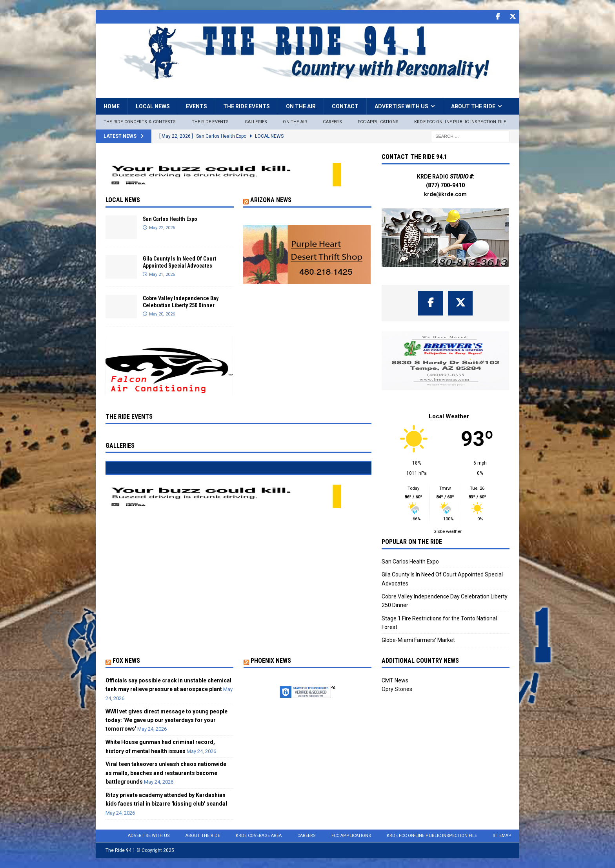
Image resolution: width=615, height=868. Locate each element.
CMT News (395, 680)
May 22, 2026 (162, 228)
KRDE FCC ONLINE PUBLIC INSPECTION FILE (460, 122)
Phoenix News (271, 661)
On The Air (295, 122)
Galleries (256, 122)
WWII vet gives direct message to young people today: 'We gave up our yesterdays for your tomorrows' (166, 720)
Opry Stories (397, 689)
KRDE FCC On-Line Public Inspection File (432, 836)
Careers (332, 122)
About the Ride (473, 106)
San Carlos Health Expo (170, 219)
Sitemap (502, 836)
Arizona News (271, 200)
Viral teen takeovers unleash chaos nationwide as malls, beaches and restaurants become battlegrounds (166, 773)
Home (112, 106)
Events (197, 106)
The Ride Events (247, 106)
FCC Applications (378, 122)
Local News (153, 106)
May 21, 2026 (162, 274)
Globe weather (448, 532)
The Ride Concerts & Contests (140, 122)
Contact (345, 106)
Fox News (126, 661)
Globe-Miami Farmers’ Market (418, 640)
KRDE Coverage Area (259, 836)
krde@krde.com (445, 194)
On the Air (301, 106)
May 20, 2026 (162, 314)
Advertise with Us (401, 106)
